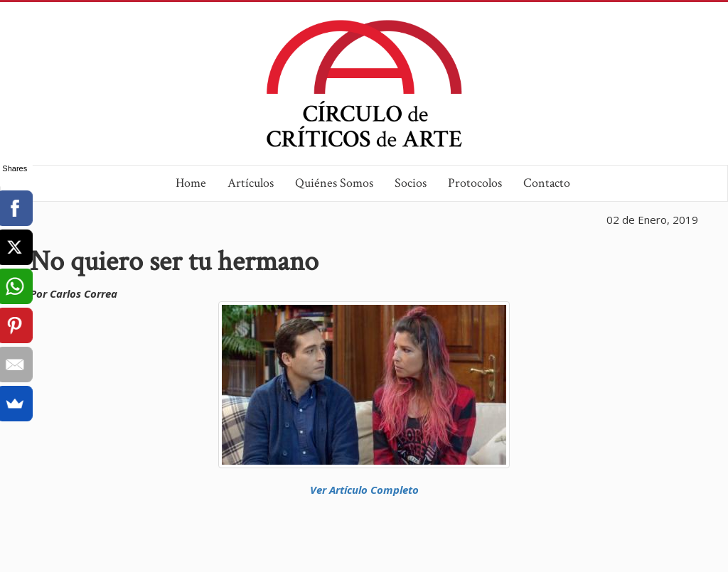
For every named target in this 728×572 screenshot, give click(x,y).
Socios (411, 183)
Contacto (547, 183)
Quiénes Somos (334, 183)
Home (191, 183)
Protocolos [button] (475, 183)
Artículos (251, 183)
